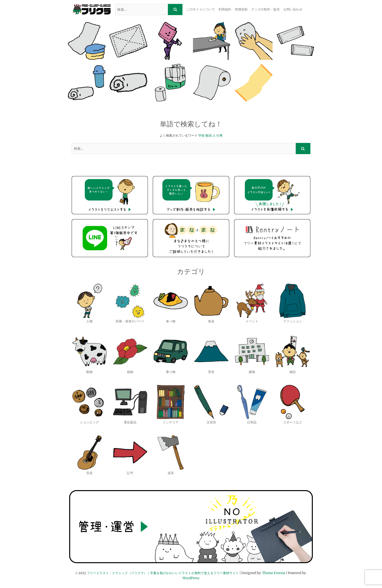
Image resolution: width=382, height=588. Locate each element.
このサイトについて (201, 9)
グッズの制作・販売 (265, 9)
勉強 (209, 135)
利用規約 (225, 9)
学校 (201, 135)
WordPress (191, 578)
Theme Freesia (274, 573)
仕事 (220, 135)
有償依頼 (241, 9)
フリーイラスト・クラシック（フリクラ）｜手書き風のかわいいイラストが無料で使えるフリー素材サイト (163, 573)
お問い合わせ (293, 9)
